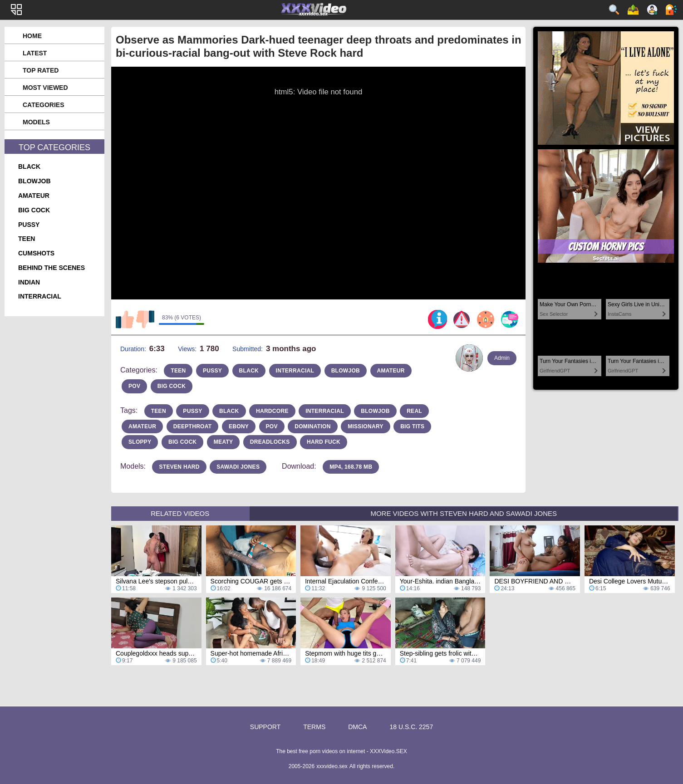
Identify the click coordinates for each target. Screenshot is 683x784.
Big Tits (412, 426)
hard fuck (324, 442)
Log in (671, 10)
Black (229, 411)
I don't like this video (145, 319)
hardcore (272, 411)
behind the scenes (52, 268)
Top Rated (41, 70)
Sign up (652, 10)
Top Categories (54, 147)
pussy (29, 225)
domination (312, 426)
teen (27, 239)
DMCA (357, 727)
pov (134, 386)
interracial (40, 296)
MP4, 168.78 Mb (351, 467)
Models (36, 122)
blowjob (34, 181)
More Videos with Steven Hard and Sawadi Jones (464, 513)
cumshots (36, 253)
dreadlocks (270, 442)
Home (32, 36)
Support (265, 727)
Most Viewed (45, 88)
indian (29, 282)
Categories (44, 105)
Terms (314, 727)
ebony (239, 426)
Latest (35, 53)
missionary (366, 426)
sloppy (140, 442)
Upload (633, 10)
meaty (224, 442)
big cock (34, 210)
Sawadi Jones (238, 467)
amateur (34, 196)
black (29, 167)
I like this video (125, 319)
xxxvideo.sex (332, 766)
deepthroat (193, 426)
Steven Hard (179, 467)
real (414, 411)
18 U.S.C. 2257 (411, 727)
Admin (502, 358)
